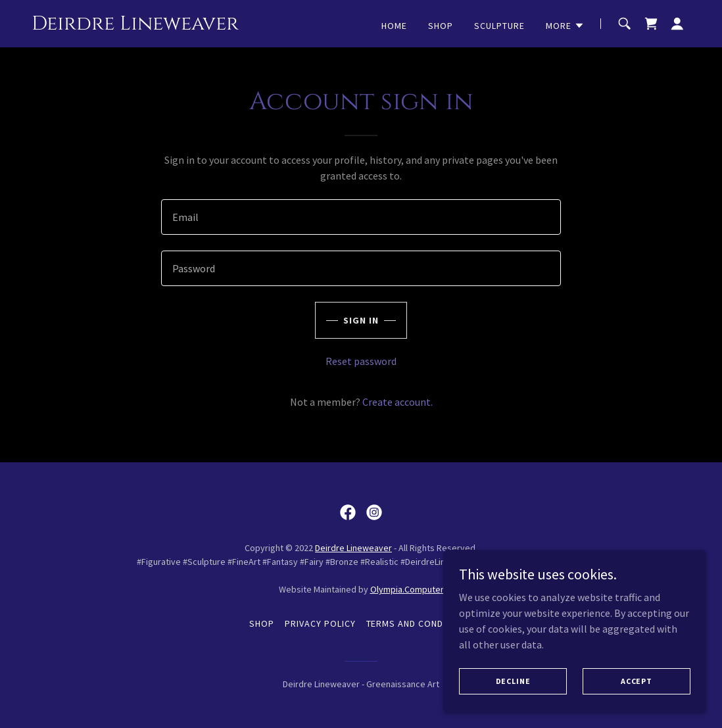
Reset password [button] (361, 361)
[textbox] (361, 217)
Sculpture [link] (499, 26)
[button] (565, 26)
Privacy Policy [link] (320, 623)
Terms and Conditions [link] (420, 623)
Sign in (361, 320)
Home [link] (394, 26)
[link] (135, 26)
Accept (637, 681)
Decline (513, 681)
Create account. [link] (397, 402)
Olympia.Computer (407, 589)
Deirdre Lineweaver (353, 548)
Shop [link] (441, 26)
